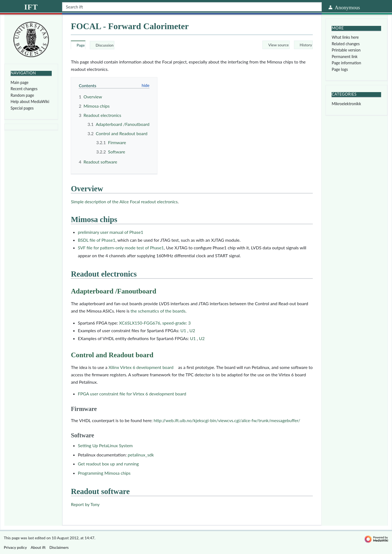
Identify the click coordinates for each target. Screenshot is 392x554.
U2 (192, 330)
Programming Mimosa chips (104, 473)
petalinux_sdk (141, 455)
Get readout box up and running (108, 464)
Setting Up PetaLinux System (105, 445)
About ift (38, 547)
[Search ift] (192, 7)
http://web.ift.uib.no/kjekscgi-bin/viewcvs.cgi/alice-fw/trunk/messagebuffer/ (227, 420)
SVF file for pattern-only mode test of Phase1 (121, 248)
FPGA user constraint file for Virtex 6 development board (132, 394)
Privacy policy (15, 547)
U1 (184, 330)
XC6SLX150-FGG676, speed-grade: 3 (155, 323)
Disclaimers (59, 547)
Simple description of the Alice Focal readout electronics (124, 202)
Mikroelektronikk (346, 104)
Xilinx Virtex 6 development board (141, 367)
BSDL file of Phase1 (97, 240)
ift (31, 7)
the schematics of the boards (158, 311)
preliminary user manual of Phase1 (111, 232)
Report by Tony (85, 504)
